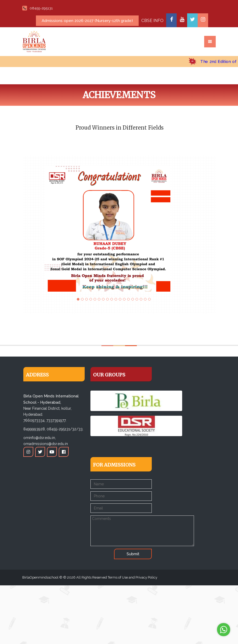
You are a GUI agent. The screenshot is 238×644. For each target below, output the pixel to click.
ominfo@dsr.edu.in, (40, 438)
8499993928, (34, 429)
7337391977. (56, 420)
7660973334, (34, 420)
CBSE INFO (152, 21)
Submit (133, 554)
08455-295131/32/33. (65, 429)
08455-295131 (37, 8)
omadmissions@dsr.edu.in (46, 444)
